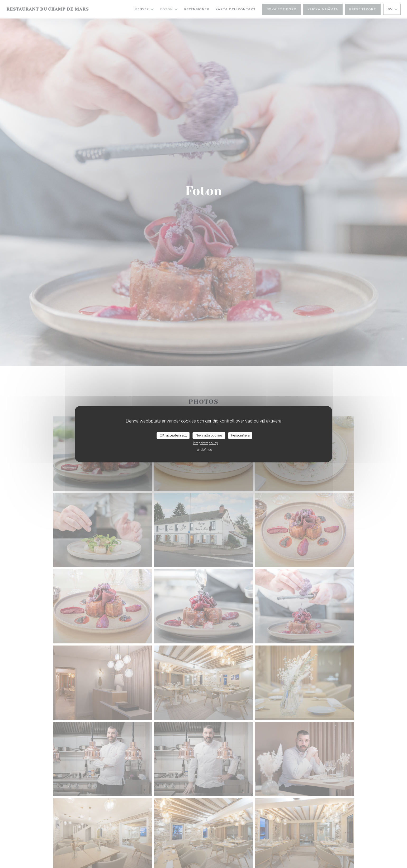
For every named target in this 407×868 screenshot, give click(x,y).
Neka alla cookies (209, 435)
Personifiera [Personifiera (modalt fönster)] (240, 435)
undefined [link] (205, 450)
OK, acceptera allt (173, 435)
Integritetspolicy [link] (205, 443)
